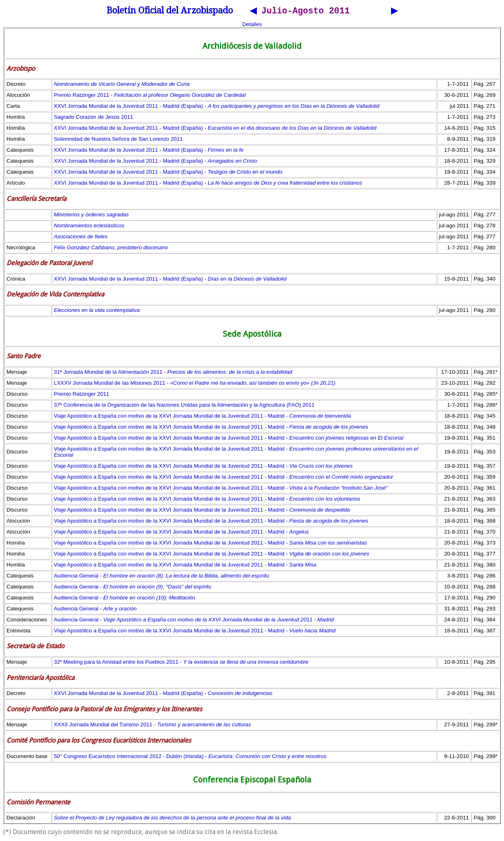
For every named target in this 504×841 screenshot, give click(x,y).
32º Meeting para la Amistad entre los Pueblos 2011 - (181, 663)
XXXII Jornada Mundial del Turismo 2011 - (152, 726)
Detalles (252, 25)
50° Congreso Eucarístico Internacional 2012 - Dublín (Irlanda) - (190, 757)
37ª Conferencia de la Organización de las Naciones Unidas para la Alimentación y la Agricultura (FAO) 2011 (184, 406)
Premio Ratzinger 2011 (81, 395)
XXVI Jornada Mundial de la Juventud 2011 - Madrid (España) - (216, 107)
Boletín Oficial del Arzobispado (170, 12)
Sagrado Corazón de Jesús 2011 (93, 118)
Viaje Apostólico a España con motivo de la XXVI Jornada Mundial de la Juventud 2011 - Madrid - (202, 417)
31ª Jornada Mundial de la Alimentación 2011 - (173, 373)
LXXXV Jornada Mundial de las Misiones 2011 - (194, 384)
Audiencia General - (161, 577)
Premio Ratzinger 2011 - (150, 96)
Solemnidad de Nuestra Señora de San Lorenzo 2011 (118, 140)
